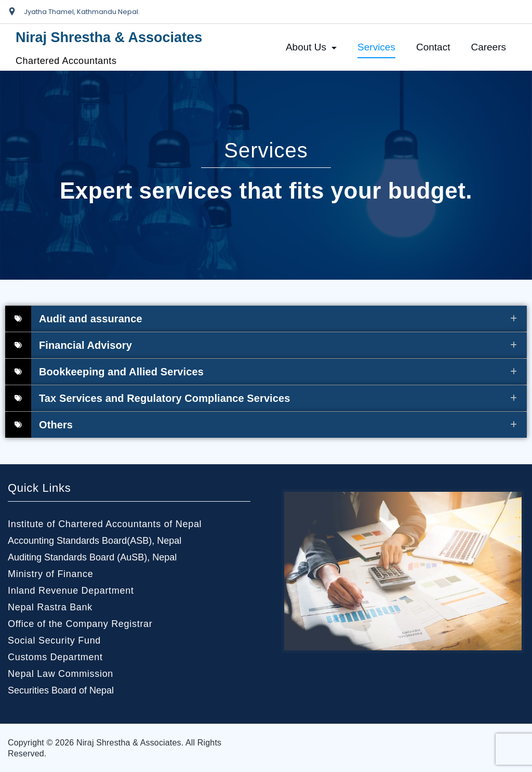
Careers (488, 47)
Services (376, 47)
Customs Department (55, 657)
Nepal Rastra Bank (50, 607)
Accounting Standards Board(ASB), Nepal (95, 541)
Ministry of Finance (50, 574)
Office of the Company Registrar (80, 624)
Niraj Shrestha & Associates (109, 37)
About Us (311, 47)
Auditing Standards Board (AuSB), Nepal (92, 557)
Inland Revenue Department (71, 591)
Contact (433, 47)
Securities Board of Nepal (61, 690)
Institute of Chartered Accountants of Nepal (105, 524)
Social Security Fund (54, 640)
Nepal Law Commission (61, 674)
